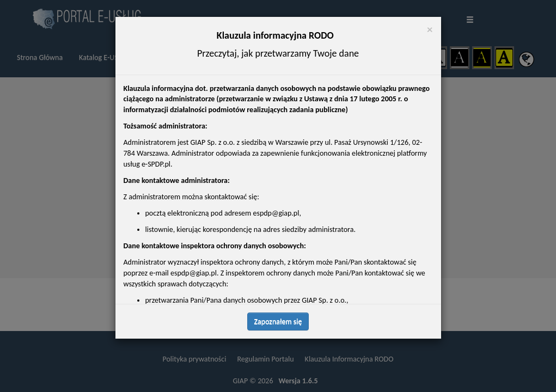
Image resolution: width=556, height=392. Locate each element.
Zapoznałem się (278, 321)
